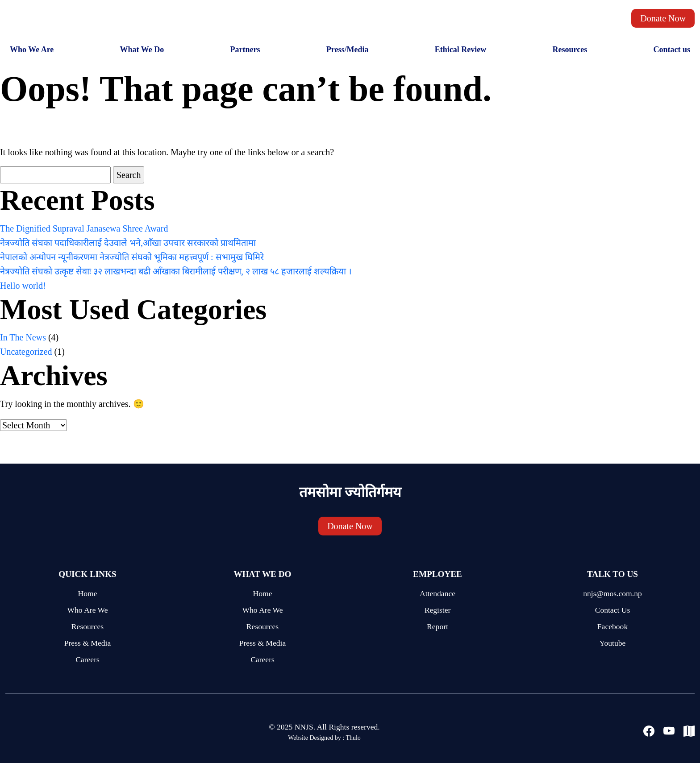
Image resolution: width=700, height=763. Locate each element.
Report (437, 626)
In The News (23, 337)
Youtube (613, 643)
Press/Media (348, 50)
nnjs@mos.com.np (612, 593)
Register (438, 610)
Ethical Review (460, 50)
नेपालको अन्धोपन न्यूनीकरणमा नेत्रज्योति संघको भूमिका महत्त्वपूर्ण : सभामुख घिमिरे (132, 257)
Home (88, 593)
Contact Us (613, 610)
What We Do (142, 50)
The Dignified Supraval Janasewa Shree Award (84, 228)
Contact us (672, 50)
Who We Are (32, 50)
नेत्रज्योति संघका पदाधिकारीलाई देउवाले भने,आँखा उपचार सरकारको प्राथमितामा (128, 243)
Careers (87, 659)
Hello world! (23, 286)
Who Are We (87, 610)
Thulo (353, 738)
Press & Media (88, 643)
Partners (245, 50)
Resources (570, 50)
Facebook (612, 626)
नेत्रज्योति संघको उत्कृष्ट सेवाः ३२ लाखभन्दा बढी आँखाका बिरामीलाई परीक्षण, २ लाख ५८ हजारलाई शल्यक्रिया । (176, 271)
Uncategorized (26, 352)
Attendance (437, 593)
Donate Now (663, 18)
